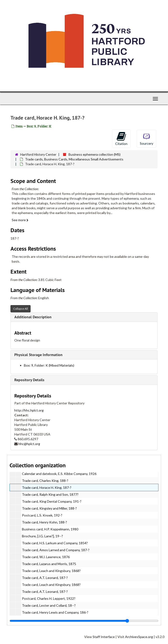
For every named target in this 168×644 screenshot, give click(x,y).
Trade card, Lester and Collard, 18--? (49, 605)
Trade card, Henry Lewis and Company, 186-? (55, 612)
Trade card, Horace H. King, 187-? (47, 487)
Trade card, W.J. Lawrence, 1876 (46, 557)
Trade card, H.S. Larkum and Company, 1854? (55, 543)
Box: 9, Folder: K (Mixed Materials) (49, 365)
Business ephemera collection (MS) (94, 154)
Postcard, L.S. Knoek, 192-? (42, 515)
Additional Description (33, 317)
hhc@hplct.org (29, 444)
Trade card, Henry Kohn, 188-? (45, 522)
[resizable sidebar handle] (84, 621)
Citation (121, 138)
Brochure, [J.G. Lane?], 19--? (42, 536)
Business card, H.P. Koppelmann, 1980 (50, 529)
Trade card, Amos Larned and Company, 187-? (56, 550)
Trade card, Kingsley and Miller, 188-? (49, 508)
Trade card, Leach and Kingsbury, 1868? (51, 571)
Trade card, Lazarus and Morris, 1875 (49, 564)
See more (20, 220)
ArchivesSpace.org (139, 637)
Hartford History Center (38, 154)
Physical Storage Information (38, 355)
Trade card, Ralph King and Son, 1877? (50, 494)
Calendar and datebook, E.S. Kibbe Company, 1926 (59, 474)
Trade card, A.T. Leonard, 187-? (45, 578)
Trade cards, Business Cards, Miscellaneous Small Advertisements (74, 159)
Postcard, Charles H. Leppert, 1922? (49, 598)
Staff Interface (104, 637)
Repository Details (29, 380)
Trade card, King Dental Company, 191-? (52, 501)
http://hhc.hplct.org (29, 410)
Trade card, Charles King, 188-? (45, 481)
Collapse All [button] (21, 309)
